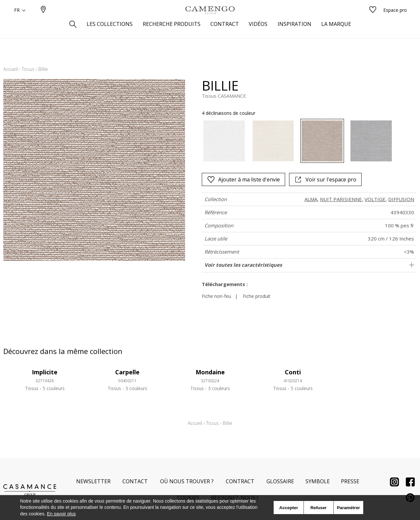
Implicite (45, 372)
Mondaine (210, 372)
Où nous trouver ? (187, 481)
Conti (293, 372)
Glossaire (280, 481)
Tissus (28, 69)
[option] (224, 141)
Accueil (10, 69)
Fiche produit (257, 296)
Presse (350, 481)
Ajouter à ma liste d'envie (243, 179)
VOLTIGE (375, 199)
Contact (135, 481)
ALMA (311, 199)
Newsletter (93, 481)
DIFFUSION (401, 199)
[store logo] (210, 21)
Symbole (318, 481)
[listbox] (294, 141)
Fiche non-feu (216, 296)
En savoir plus (61, 514)
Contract (240, 481)
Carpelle (127, 372)
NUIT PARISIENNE (341, 199)
